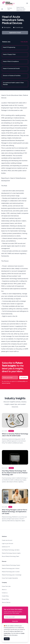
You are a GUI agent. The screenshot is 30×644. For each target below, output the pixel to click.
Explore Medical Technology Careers (11, 565)
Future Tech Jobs (6, 586)
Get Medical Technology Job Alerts (11, 550)
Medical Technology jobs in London (11, 572)
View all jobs (24, 42)
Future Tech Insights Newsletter (10, 578)
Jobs (10, 507)
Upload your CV (6, 547)
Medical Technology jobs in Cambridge (12, 575)
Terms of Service (6, 602)
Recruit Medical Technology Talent (11, 556)
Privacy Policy (5, 599)
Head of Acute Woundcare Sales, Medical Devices (21, 9)
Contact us (5, 593)
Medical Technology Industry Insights (11, 553)
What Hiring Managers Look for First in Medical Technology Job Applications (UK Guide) (15, 512)
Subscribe (15, 621)
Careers (11, 468)
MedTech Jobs (10, 9)
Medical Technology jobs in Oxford (11, 568)
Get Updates (24, 377)
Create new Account (7, 540)
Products (11, 431)
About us (4, 590)
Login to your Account (8, 544)
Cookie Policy (5, 596)
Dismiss (7, 639)
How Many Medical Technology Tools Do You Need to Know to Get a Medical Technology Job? (15, 473)
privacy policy (22, 381)
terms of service (6, 383)
